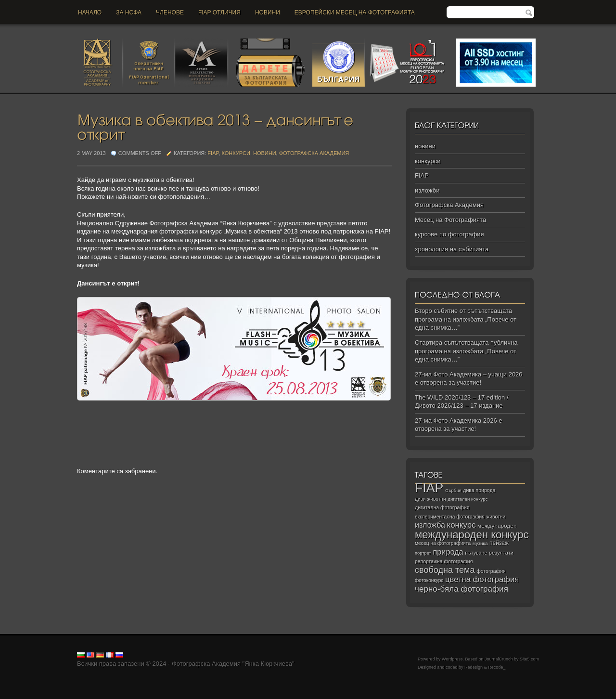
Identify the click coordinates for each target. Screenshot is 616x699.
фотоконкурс (429, 580)
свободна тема (445, 570)
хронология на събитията (452, 249)
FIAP (213, 153)
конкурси (236, 153)
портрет (423, 553)
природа (448, 552)
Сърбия (453, 490)
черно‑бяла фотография (462, 589)
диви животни (430, 499)
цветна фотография (482, 579)
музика (480, 543)
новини (268, 13)
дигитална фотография (442, 507)
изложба (430, 525)
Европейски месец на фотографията (355, 13)
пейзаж (499, 543)
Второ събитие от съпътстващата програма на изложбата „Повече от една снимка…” (466, 319)
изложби (427, 190)
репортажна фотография (444, 562)
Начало (90, 13)
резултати (501, 553)
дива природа (479, 490)
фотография (491, 571)
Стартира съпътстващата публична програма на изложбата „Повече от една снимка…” (466, 351)
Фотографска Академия (314, 153)
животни (496, 517)
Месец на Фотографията (450, 220)
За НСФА (129, 13)
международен (497, 526)
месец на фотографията (443, 543)
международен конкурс (472, 535)
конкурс (462, 525)
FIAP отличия (219, 13)
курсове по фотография (449, 234)
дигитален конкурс (468, 499)
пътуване (476, 553)
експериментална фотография (450, 517)
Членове (170, 13)
